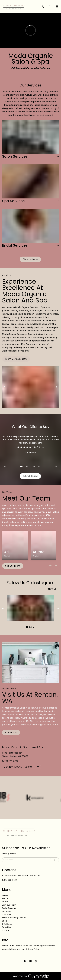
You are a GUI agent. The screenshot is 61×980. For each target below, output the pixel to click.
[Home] (5, 895)
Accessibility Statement (14, 949)
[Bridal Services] (9, 908)
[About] (5, 898)
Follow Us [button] (53, 589)
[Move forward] (56, 565)
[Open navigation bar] (57, 7)
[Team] (5, 902)
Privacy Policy (33, 949)
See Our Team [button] (13, 566)
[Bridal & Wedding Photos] (14, 918)
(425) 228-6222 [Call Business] (9, 880)
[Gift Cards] (7, 924)
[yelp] (34, 627)
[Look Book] (7, 914)
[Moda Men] (7, 911)
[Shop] (5, 921)
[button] (52, 7)
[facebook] (27, 627)
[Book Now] (7, 927)
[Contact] (6, 930)
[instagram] (31, 627)
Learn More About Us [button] (16, 359)
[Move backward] (51, 565)
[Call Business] (45, 7)
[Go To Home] (14, 7)
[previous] (5, 466)
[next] (56, 466)
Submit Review (30, 476)
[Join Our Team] (9, 905)
